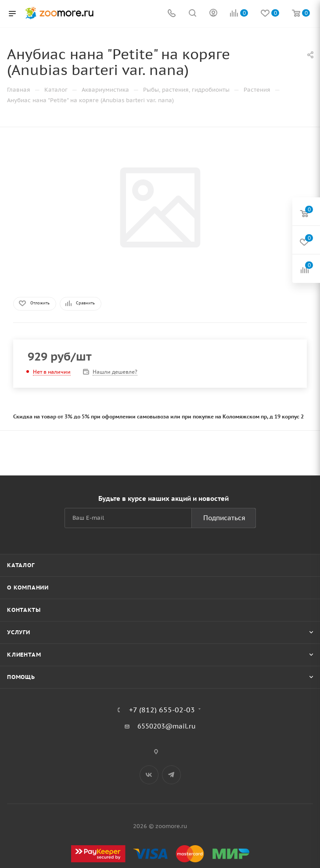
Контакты (24, 610)
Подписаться (224, 518)
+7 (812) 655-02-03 (162, 710)
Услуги (19, 632)
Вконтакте (149, 775)
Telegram (171, 775)
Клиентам (24, 655)
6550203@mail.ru (167, 726)
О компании (28, 588)
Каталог (21, 565)
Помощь (21, 677)
